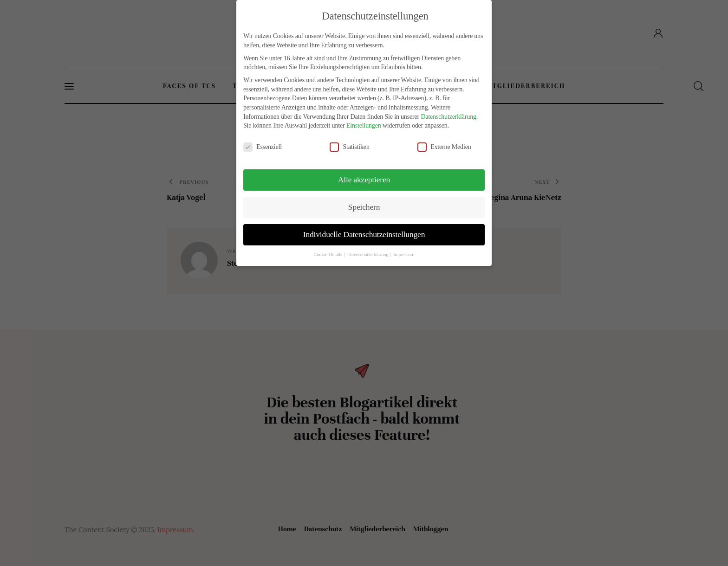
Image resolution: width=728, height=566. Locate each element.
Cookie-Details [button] (329, 254)
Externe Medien (448, 147)
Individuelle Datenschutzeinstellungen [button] (364, 234)
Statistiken (353, 147)
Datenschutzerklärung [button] (368, 254)
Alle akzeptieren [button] (364, 180)
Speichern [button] (364, 207)
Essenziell (266, 147)
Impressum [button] (404, 254)
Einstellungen (364, 125)
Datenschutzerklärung (448, 117)
